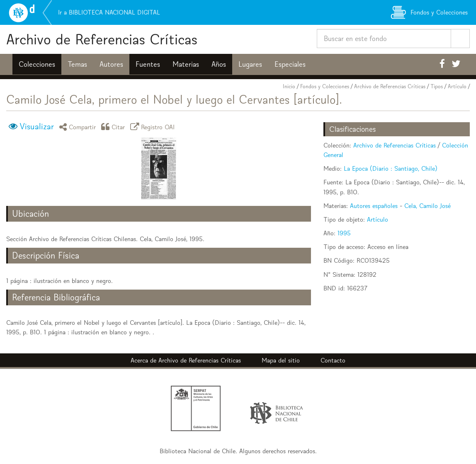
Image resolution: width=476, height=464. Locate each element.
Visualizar (37, 126)
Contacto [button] (333, 360)
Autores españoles (374, 206)
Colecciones (37, 64)
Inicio (289, 86)
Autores (111, 64)
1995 (344, 233)
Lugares (250, 64)
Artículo (457, 86)
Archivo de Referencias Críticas (102, 39)
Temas (77, 64)
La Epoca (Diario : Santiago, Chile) (391, 168)
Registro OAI (154, 127)
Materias (186, 64)
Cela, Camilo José (427, 206)
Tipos (437, 86)
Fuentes (148, 64)
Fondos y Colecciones (325, 86)
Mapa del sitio (281, 360)
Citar (114, 127)
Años (219, 64)
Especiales (290, 64)
